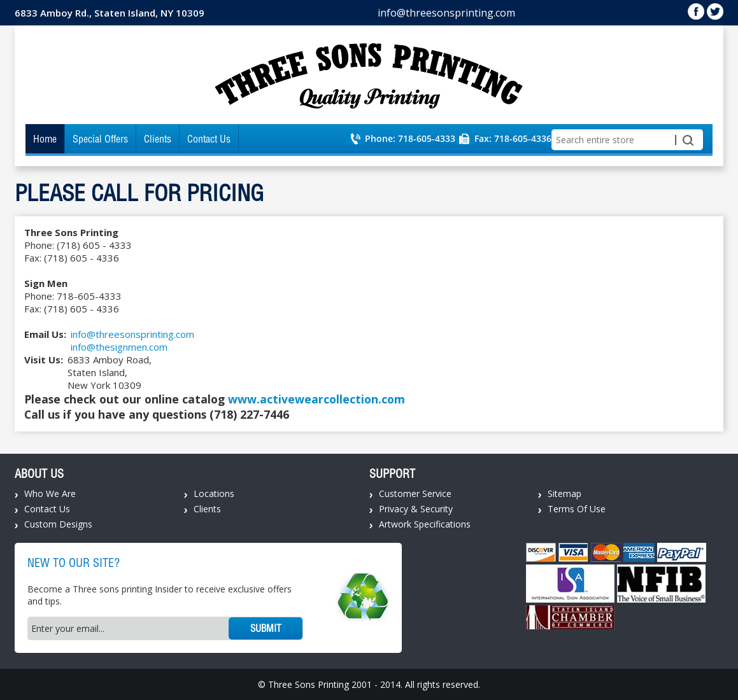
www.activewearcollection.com (316, 399)
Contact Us (209, 139)
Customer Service (415, 493)
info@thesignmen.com (119, 347)
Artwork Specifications (425, 524)
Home (45, 139)
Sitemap (564, 493)
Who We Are (50, 493)
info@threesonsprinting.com (446, 13)
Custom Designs (58, 524)
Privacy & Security (416, 509)
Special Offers (100, 139)
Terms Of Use (577, 509)
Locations (214, 493)
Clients (158, 139)
